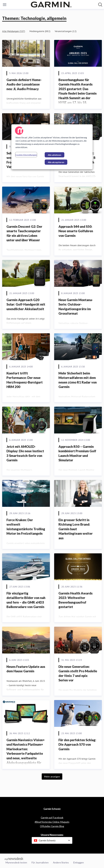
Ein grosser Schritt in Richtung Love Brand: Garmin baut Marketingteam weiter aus (76, 529)
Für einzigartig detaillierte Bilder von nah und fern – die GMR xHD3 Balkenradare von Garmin (26, 600)
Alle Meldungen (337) (14, 31)
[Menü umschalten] (5, 5)
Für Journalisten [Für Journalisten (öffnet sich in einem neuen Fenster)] (40, 862)
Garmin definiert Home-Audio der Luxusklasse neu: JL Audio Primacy (24, 84)
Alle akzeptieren (56, 162)
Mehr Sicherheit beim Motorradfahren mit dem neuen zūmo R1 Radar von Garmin (78, 380)
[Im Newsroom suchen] (100, 5)
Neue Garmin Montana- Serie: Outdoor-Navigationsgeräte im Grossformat (76, 307)
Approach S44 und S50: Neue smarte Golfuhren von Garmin (76, 231)
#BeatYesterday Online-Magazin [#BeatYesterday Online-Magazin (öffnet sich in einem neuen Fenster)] (52, 822)
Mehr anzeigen (52, 777)
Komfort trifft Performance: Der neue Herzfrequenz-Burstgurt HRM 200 (25, 380)
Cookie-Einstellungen (26, 155)
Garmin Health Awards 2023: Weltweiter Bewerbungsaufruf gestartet (75, 600)
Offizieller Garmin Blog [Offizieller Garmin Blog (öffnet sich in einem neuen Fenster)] (52, 826)
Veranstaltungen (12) (66, 31)
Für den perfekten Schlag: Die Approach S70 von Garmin (77, 744)
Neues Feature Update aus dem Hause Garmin (26, 669)
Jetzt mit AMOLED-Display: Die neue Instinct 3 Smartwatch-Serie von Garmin (25, 453)
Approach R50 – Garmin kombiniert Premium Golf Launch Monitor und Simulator (77, 453)
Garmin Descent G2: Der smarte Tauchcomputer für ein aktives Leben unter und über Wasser (24, 233)
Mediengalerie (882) (40, 31)
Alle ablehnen (55, 155)
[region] (52, 147)
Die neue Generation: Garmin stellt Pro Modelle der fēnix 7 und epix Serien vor (78, 673)
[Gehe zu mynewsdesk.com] (14, 859)
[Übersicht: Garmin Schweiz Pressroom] (51, 5)
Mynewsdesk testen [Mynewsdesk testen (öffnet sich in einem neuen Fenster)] (16, 862)
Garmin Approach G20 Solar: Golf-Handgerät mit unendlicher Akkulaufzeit (26, 304)
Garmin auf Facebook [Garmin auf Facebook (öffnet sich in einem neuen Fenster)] (52, 818)
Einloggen (78, 862)
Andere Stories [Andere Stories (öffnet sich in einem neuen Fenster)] (61, 862)
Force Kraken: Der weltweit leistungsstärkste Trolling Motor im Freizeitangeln (26, 527)
